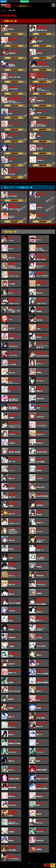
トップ (3, 10)
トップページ (50, 865)
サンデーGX (6, 6)
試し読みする (14, 34)
